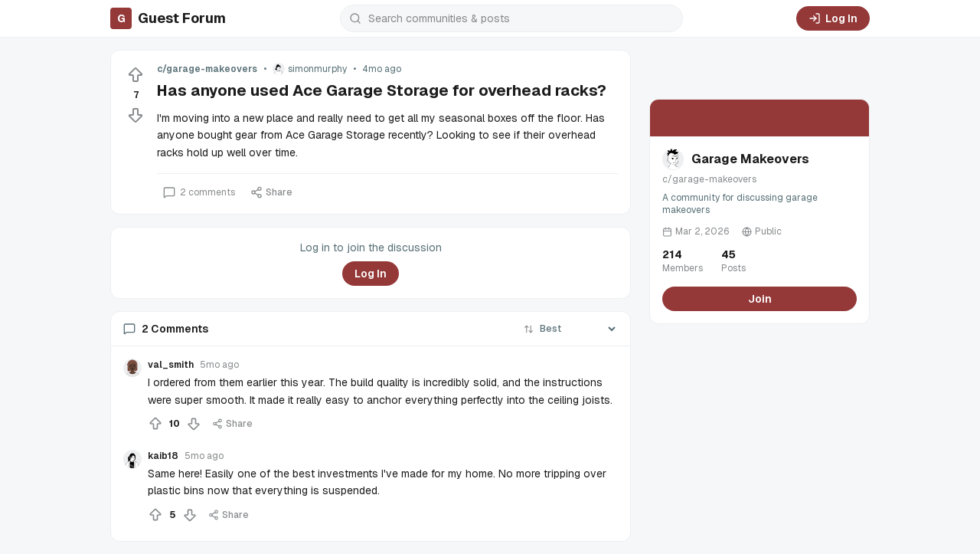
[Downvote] (136, 115)
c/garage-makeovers (207, 69)
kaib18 (163, 456)
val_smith (171, 365)
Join (760, 299)
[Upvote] (136, 75)
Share (271, 192)
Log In (833, 18)
